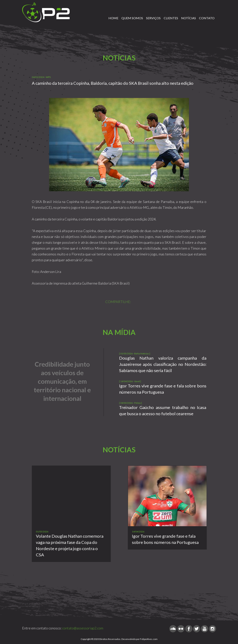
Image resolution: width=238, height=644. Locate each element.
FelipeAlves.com (149, 639)
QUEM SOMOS (132, 18)
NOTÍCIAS (189, 18)
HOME (113, 18)
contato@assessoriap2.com (83, 628)
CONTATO (207, 18)
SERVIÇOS (153, 18)
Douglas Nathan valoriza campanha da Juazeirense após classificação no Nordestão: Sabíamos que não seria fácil (163, 364)
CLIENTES (171, 18)
